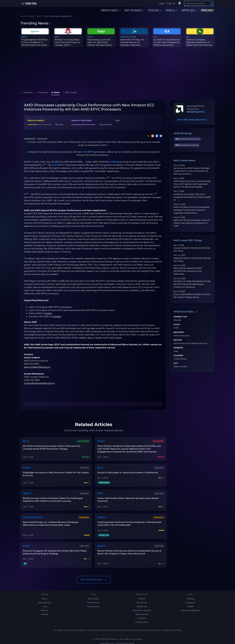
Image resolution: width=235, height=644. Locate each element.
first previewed (61, 213)
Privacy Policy (93, 605)
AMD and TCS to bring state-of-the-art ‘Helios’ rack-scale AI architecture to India (192, 223)
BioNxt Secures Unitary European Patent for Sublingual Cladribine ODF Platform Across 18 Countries (52, 498)
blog (90, 338)
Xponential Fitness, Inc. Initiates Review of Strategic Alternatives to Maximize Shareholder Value (50, 522)
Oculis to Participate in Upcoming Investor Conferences (127, 472)
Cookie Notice (93, 601)
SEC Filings (70, 92)
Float (177, 325)
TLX (155, 37)
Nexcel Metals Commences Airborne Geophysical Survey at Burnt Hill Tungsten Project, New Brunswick (129, 550)
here (112, 310)
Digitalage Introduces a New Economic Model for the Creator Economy (56, 473)
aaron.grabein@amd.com (37, 367)
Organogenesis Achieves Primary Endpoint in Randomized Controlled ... (35, 42)
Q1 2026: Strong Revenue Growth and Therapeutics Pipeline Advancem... (167, 42)
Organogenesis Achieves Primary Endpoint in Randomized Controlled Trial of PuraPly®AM (129, 522)
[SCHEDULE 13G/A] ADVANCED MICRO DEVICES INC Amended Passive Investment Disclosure (192, 284)
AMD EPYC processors (60, 307)
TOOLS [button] (171, 10)
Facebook (190, 601)
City (176, 363)
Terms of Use (93, 597)
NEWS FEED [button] (111, 10)
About (45, 597)
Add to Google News (190, 609)
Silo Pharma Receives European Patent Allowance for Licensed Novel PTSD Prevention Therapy (51, 447)
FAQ (45, 605)
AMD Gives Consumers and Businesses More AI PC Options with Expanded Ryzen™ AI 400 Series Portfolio (192, 184)
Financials (42, 92)
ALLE (128, 37)
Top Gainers (142, 601)
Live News (142, 616)
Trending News (36, 23)
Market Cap (180, 317)
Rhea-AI (45, 609)
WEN (57, 37)
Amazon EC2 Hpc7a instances (55, 168)
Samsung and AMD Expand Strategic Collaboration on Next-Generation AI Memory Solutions (192, 171)
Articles (142, 597)
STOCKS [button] (155, 10)
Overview (26, 92)
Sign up (171, 3)
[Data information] (196, 312)
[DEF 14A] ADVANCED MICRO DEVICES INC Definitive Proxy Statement (188, 271)
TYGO (90, 37)
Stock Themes (142, 612)
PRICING (207, 10)
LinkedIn (98, 338)
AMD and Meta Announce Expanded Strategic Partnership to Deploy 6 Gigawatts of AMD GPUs (191, 210)
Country (178, 356)
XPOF (134, 37)
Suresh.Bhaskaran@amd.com (39, 383)
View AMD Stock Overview (192, 120)
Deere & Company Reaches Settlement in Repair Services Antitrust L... (199, 44)
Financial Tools (142, 620)
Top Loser (159, 441)
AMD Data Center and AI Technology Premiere (108, 213)
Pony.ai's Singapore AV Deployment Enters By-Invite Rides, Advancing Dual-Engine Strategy (54, 550)
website (83, 338)
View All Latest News (94, 578)
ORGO (24, 37)
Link (176, 351)
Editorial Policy (45, 601)
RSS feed (190, 597)
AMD (85, 152)
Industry (179, 332)
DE (188, 37)
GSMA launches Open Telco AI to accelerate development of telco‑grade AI (192, 197)
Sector (178, 340)
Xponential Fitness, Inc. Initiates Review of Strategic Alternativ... (132, 42)
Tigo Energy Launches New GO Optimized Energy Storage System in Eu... (100, 44)
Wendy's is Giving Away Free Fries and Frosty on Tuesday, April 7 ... (67, 42)
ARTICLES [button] (189, 10)
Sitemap (45, 612)
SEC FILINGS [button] (134, 10)
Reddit (190, 605)
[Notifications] (180, 3)
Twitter (111, 338)
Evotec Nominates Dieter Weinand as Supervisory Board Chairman (128, 498)
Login (162, 3)
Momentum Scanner (142, 609)
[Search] (199, 3)
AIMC (123, 37)
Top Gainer (83, 441)
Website (178, 348)
